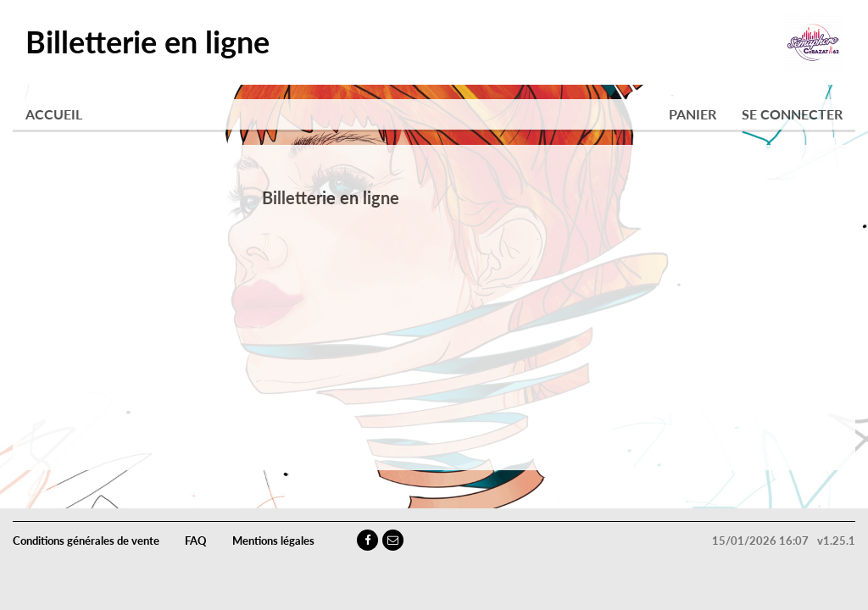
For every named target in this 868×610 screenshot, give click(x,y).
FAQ (196, 541)
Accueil (54, 114)
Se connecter (792, 114)
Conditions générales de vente (86, 541)
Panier (693, 114)
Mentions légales (273, 541)
